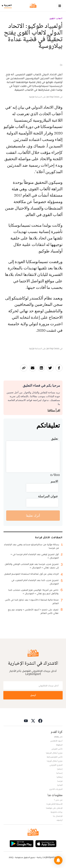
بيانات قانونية (57, 812)
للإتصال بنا (58, 816)
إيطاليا (60, 777)
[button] (58, 860)
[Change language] (8, 6)
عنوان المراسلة (48, 496)
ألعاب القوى (56, 18)
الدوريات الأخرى (56, 789)
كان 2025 (58, 737)
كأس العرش (57, 749)
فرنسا (60, 781)
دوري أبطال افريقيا (54, 753)
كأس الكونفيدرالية (55, 757)
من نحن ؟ (58, 800)
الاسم (54, 481)
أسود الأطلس (56, 741)
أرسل (33, 695)
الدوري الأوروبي (56, 765)
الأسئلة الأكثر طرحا (54, 804)
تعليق (55, 439)
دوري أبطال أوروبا (55, 761)
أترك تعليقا (33, 516)
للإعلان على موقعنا (54, 808)
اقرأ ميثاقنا (54, 410)
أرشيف (59, 820)
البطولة (59, 745)
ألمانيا (60, 785)
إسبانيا (59, 773)
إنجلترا (60, 769)
